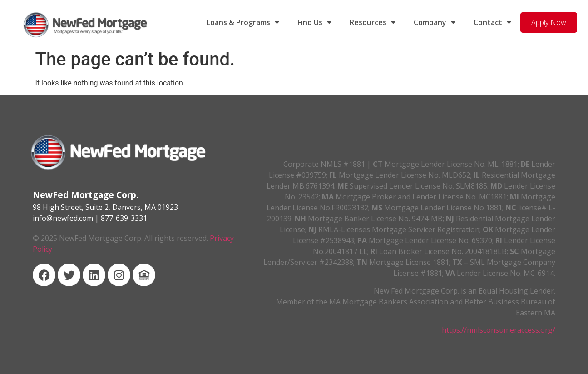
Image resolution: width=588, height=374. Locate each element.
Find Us (314, 22)
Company (435, 22)
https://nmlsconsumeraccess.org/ (499, 330)
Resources (373, 22)
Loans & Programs (243, 22)
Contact (492, 22)
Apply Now (549, 22)
